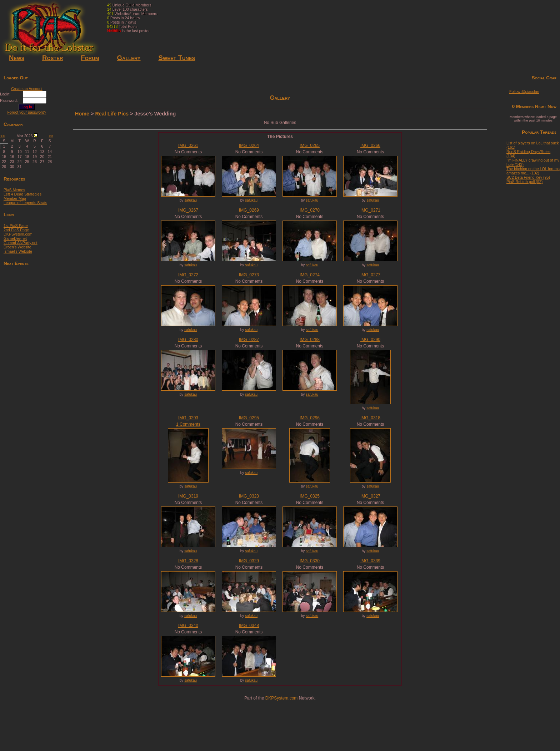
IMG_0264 (249, 145)
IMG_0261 (188, 145)
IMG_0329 (249, 561)
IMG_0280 (188, 340)
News (17, 58)
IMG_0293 (188, 418)
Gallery (129, 58)
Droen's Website (17, 247)
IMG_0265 (310, 145)
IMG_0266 (370, 145)
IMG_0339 (370, 561)
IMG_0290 (370, 340)
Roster (52, 58)
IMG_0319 (188, 496)
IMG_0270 (310, 210)
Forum (90, 58)
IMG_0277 (370, 275)
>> (51, 136)
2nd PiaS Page (16, 230)
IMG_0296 (310, 418)
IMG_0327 (370, 496)
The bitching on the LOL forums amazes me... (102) (533, 171)
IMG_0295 (249, 418)
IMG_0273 (249, 275)
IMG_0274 (310, 275)
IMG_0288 (310, 340)
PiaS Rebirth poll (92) (524, 182)
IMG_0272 (188, 275)
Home (82, 114)
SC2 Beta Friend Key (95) (528, 177)
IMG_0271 (370, 210)
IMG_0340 (188, 626)
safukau (191, 200)
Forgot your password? (27, 112)
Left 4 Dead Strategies (22, 194)
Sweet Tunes (177, 58)
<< (2, 136)
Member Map (15, 198)
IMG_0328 (188, 561)
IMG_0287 (249, 340)
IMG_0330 (310, 561)
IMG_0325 (310, 496)
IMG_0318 (370, 418)
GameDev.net (15, 238)
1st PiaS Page (16, 226)
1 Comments (188, 424)
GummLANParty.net (21, 243)
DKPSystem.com (18, 234)
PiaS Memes (14, 190)
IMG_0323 (249, 496)
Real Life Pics (112, 114)
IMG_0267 (188, 210)
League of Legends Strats (25, 203)
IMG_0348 (249, 626)
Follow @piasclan (524, 92)
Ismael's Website (18, 251)
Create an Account (27, 89)
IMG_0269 (249, 210)
